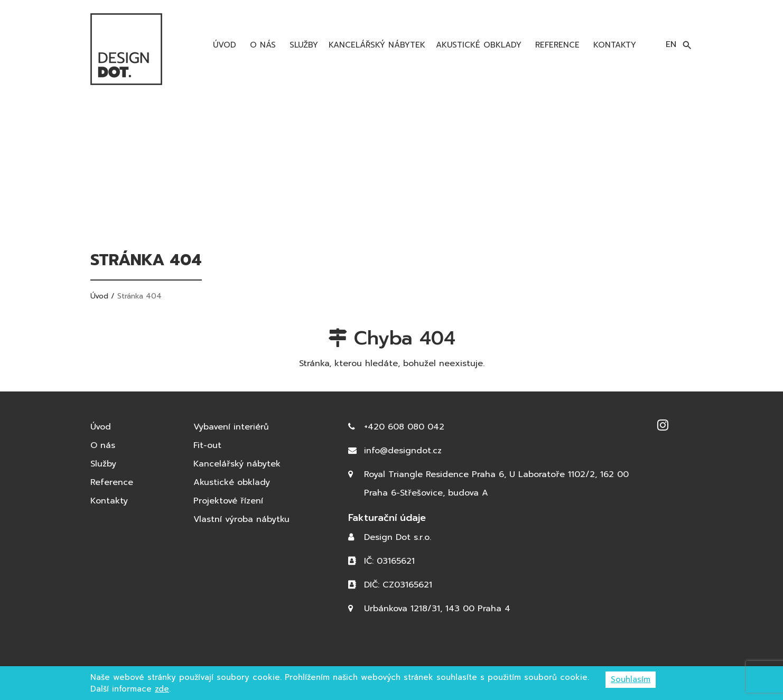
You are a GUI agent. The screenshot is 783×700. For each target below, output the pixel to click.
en (671, 44)
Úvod (223, 45)
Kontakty (613, 45)
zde (162, 689)
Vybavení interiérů (231, 427)
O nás (261, 45)
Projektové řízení (228, 501)
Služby (302, 45)
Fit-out (207, 445)
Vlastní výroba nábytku (241, 519)
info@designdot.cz (403, 451)
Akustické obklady (479, 45)
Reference (556, 45)
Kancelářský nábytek (377, 45)
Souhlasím (631, 679)
